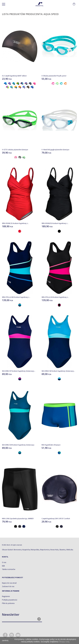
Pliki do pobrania (8, 603)
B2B (3, 566)
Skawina (62, 550)
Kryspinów (26, 550)
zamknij (5, 640)
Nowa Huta (54, 550)
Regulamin (6, 596)
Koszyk (74, 4)
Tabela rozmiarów (9, 569)
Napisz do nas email (9, 583)
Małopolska (35, 550)
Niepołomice (45, 550)
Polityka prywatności (10, 600)
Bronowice (18, 550)
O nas (4, 562)
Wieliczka (70, 550)
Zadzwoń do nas (8, 586)
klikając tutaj (64, 642)
